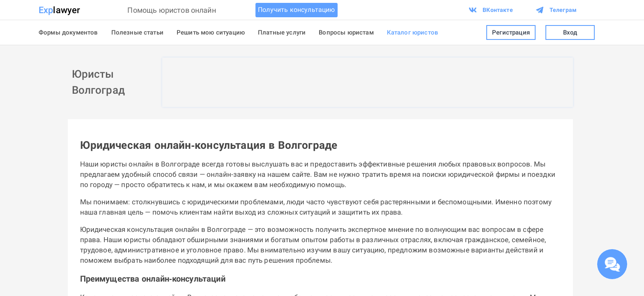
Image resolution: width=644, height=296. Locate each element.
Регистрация (511, 33)
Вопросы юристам (346, 32)
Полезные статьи (137, 32)
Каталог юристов (413, 32)
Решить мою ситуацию (211, 32)
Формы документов (68, 32)
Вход (570, 33)
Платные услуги (282, 32)
